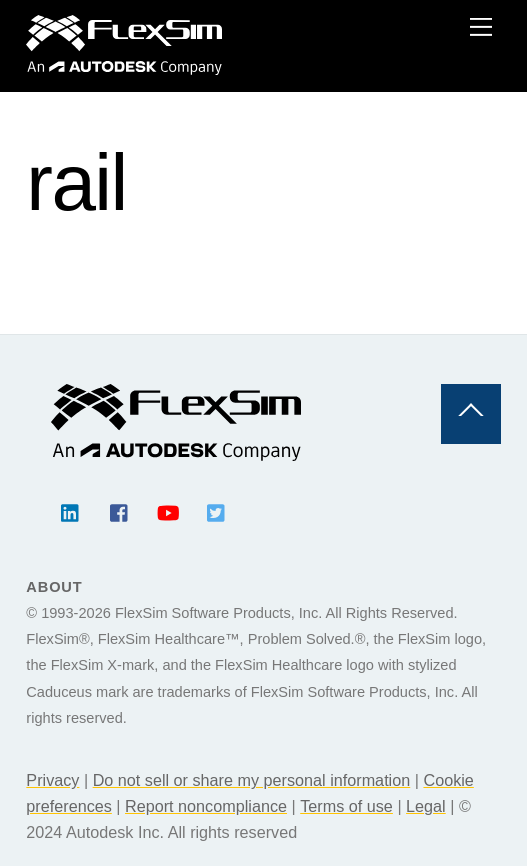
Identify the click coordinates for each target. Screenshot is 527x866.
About (54, 587)
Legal (426, 806)
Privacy (52, 780)
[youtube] (168, 511)
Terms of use (346, 806)
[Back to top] (471, 414)
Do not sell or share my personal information (252, 780)
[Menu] (481, 27)
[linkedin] (71, 511)
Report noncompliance (206, 806)
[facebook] (120, 511)
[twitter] (217, 511)
